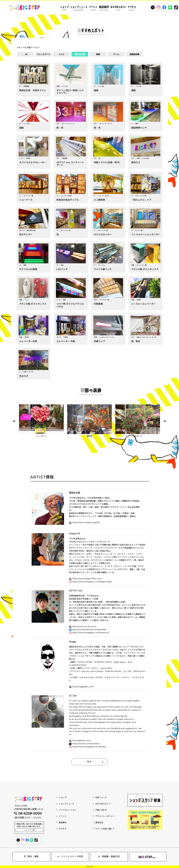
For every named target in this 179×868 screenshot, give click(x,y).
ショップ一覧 (29, 830)
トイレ (62, 54)
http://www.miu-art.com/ (84, 626)
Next (164, 421)
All (26, 54)
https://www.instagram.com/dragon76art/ (92, 582)
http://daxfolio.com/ (81, 741)
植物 (98, 54)
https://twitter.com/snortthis (86, 744)
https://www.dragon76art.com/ (87, 579)
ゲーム (116, 54)
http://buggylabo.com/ (83, 687)
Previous (15, 421)
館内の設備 (80, 54)
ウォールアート (44, 54)
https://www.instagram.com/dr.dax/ (89, 747)
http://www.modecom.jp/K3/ (86, 522)
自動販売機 (134, 54)
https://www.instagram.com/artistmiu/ (91, 633)
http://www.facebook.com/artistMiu (89, 630)
